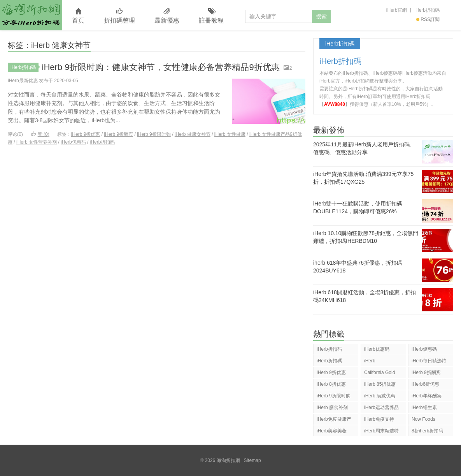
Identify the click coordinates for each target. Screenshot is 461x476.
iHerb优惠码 (73, 142)
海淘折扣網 (31, 15)
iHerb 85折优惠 (380, 384)
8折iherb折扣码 (427, 431)
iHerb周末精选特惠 (381, 432)
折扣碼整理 (119, 16)
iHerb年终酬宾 (427, 396)
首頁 (78, 16)
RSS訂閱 (428, 19)
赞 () (40, 134)
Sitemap (252, 460)
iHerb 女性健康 (230, 134)
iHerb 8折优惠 (331, 384)
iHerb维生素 (424, 407)
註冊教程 (211, 16)
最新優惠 (167, 16)
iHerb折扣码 (103, 142)
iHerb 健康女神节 (193, 134)
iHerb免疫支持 (379, 419)
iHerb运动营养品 (381, 407)
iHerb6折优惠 (425, 384)
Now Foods (423, 419)
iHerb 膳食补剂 (332, 407)
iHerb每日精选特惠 (429, 362)
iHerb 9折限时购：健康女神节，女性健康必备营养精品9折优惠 (161, 67)
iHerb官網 (397, 10)
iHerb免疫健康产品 (334, 421)
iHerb (370, 361)
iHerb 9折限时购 (154, 134)
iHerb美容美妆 (332, 431)
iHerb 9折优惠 (86, 134)
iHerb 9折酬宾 (118, 134)
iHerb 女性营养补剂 (37, 142)
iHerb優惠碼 (424, 349)
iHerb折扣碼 (427, 10)
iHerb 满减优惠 (380, 396)
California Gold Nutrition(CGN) (379, 374)
